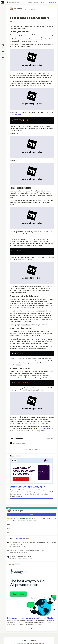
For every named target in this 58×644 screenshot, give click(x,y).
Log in (43, 2)
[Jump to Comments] (3, 52)
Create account (51, 2)
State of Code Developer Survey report (28, 487)
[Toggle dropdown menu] (55, 456)
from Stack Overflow (16, 114)
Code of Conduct (28, 450)
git (11, 21)
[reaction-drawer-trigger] (3, 46)
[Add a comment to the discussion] (33, 444)
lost (45, 303)
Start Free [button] (32, 628)
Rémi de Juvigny (18, 8)
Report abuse (37, 450)
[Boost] (3, 63)
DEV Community (21, 538)
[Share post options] (3, 69)
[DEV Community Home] (2, 2)
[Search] (7, 2)
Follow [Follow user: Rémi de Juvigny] (32, 515)
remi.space (35, 10)
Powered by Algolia (33, 2)
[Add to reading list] (3, 58)
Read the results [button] (31, 500)
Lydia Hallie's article (44, 429)
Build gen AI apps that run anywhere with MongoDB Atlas (30, 618)
